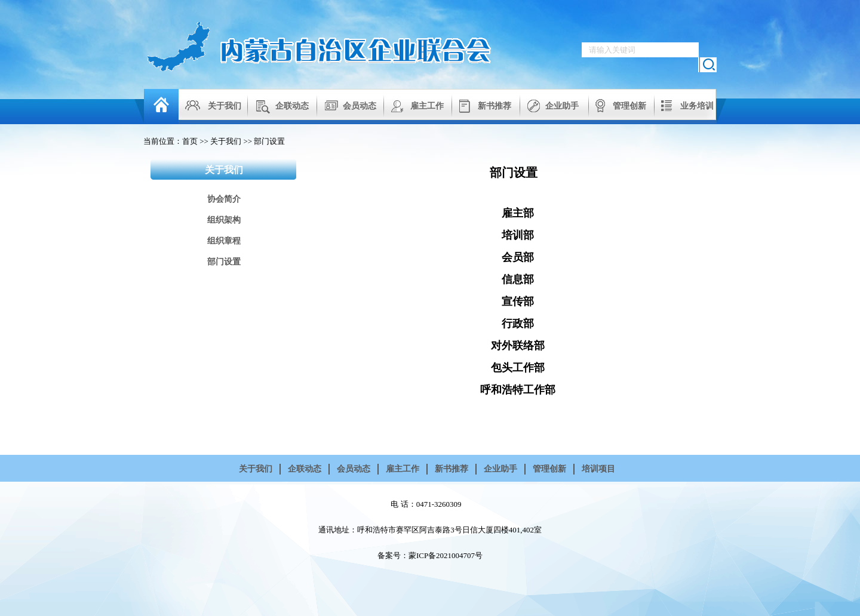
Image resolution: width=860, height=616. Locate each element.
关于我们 (225, 106)
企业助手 (562, 106)
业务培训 (697, 106)
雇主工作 (427, 106)
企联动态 (292, 106)
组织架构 (224, 220)
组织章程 (224, 241)
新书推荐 (494, 106)
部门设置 (269, 141)
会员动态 (360, 106)
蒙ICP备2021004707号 (446, 555)
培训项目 (598, 469)
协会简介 (224, 199)
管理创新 (629, 106)
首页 (190, 141)
